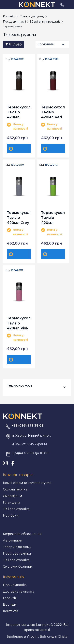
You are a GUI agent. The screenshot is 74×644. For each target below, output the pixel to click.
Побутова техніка (17, 553)
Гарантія (10, 598)
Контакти (11, 611)
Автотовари (13, 540)
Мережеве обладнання (22, 534)
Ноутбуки (11, 515)
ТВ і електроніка (16, 509)
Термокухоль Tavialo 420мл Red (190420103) (53, 112)
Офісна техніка (15, 489)
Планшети (12, 502)
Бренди (10, 605)
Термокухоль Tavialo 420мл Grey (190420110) (19, 218)
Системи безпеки (18, 567)
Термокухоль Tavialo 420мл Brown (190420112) (19, 112)
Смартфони (13, 496)
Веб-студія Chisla (53, 637)
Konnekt (9, 16)
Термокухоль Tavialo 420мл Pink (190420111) (19, 323)
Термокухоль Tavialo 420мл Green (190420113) (53, 218)
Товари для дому (17, 547)
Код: (8, 59)
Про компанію (15, 585)
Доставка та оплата (19, 591)
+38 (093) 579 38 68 (28, 425)
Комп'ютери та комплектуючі (27, 483)
